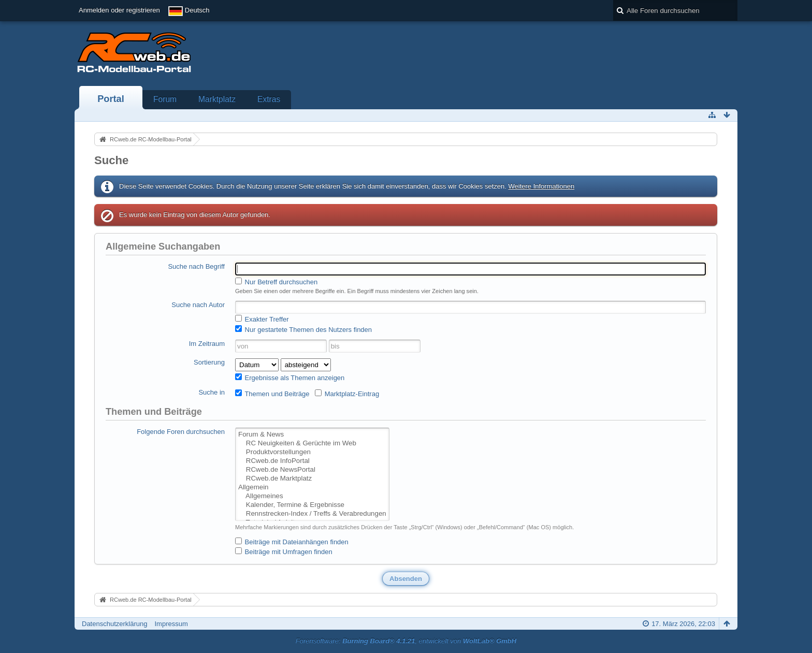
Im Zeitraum (207, 344)
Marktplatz (217, 99)
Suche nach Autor (198, 305)
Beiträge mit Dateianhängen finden (292, 542)
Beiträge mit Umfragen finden (284, 552)
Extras (269, 99)
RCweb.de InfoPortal (312, 461)
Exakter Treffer (262, 319)
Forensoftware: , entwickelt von (406, 641)
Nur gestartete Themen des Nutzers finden (303, 329)
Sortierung (209, 362)
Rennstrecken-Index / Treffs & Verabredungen (312, 514)
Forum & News (312, 435)
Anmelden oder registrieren (119, 10)
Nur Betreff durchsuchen (276, 282)
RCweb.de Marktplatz (312, 479)
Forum (165, 99)
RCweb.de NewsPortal (312, 470)
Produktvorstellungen (312, 452)
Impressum (171, 624)
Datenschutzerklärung (114, 624)
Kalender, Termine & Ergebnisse (312, 505)
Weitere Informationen (541, 186)
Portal (111, 99)
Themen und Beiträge (272, 394)
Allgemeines (312, 496)
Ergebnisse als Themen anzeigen (290, 378)
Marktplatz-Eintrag (347, 394)
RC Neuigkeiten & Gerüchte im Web (312, 444)
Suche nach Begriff (196, 266)
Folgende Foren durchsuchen (181, 432)
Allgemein (312, 488)
